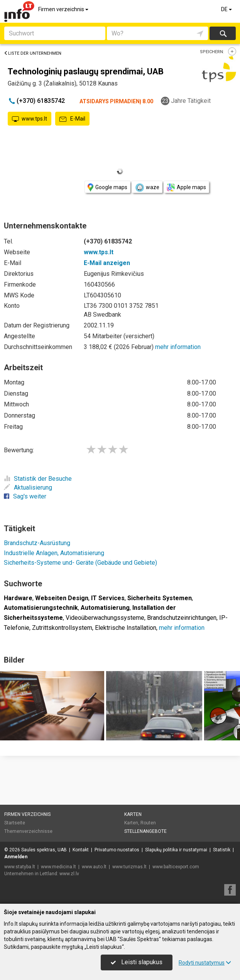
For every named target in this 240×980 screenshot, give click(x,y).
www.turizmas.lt (129, 867)
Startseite (15, 823)
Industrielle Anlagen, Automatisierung (54, 553)
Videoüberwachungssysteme (105, 618)
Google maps (107, 187)
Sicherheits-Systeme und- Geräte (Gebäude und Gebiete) (80, 563)
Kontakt (81, 850)
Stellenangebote (145, 831)
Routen (148, 823)
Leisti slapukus (137, 962)
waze (147, 188)
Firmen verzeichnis (64, 9)
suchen (223, 33)
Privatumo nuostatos (117, 850)
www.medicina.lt (58, 867)
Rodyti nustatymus (205, 963)
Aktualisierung (28, 487)
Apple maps (186, 187)
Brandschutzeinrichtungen (182, 618)
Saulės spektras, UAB (44, 850)
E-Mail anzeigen (107, 263)
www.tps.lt (30, 119)
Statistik (222, 850)
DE (227, 9)
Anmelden (16, 857)
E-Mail (72, 119)
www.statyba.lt (20, 867)
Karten (133, 814)
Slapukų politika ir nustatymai (176, 850)
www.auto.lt (94, 867)
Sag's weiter (25, 496)
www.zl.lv (69, 874)
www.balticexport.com (176, 867)
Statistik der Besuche (38, 479)
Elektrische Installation (126, 628)
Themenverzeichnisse (28, 831)
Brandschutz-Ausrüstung (37, 543)
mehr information (178, 347)
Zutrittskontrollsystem (62, 628)
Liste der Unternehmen (33, 53)
